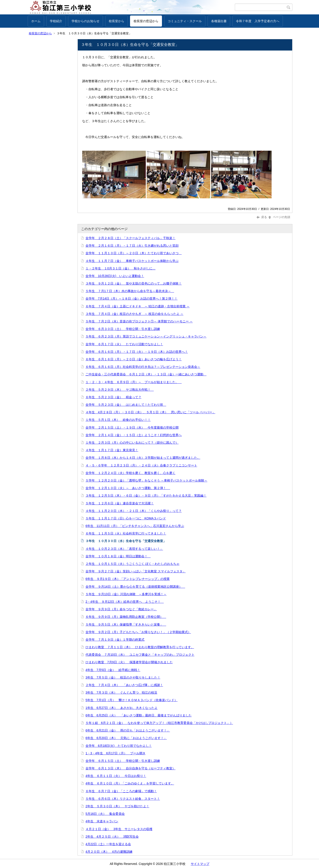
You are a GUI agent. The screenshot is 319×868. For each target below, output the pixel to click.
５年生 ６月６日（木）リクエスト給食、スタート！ (123, 799)
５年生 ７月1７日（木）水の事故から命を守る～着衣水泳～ (130, 291)
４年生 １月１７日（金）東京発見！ (112, 450)
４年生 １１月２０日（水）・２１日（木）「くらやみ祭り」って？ (134, 511)
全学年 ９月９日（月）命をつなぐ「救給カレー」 (121, 609)
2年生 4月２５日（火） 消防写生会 (112, 837)
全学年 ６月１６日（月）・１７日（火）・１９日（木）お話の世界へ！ (137, 352)
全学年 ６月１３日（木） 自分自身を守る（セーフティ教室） (130, 768)
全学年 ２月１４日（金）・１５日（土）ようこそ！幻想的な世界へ (134, 435)
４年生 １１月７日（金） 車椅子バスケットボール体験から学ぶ (132, 261)
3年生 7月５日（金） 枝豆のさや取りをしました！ (123, 677)
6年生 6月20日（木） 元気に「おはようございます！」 (126, 738)
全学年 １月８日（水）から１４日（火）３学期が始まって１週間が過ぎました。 (143, 458)
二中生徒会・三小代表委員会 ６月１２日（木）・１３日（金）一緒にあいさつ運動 (146, 374)
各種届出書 (219, 21)
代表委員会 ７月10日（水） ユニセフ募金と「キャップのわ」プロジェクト (140, 655)
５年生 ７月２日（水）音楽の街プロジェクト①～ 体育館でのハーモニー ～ (139, 321)
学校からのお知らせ (86, 21)
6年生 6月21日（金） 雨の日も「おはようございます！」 (128, 730)
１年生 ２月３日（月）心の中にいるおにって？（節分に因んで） (132, 443)
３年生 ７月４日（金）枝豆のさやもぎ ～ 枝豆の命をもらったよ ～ (134, 314)
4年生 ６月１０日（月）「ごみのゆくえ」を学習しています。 (130, 783)
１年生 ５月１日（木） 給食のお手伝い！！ (118, 420)
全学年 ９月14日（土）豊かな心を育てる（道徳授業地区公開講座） (135, 587)
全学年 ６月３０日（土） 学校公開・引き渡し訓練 (123, 329)
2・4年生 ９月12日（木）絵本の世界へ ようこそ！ (125, 602)
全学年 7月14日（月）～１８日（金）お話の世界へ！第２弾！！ (131, 298)
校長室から (117, 21)
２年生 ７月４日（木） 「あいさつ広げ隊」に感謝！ (124, 685)
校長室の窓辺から (146, 21)
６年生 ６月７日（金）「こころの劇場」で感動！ (121, 791)
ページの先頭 (279, 217)
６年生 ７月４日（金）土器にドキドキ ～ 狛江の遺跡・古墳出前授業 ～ (138, 306)
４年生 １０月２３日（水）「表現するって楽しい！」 (124, 549)
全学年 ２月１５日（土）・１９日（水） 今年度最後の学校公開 (132, 427)
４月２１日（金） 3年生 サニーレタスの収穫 (119, 829)
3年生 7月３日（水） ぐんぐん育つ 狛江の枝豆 (121, 692)
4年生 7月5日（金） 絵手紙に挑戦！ (113, 670)
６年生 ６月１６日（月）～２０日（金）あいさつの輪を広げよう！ (134, 359)
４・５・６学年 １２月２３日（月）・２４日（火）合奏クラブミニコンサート (141, 465)
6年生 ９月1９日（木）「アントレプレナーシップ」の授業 (128, 579)
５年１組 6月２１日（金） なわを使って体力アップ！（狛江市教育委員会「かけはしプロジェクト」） (159, 723)
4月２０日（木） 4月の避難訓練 (109, 852)
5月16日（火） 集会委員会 (105, 814)
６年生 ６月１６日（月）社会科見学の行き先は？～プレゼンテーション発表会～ (143, 367)
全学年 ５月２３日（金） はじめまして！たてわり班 (126, 405)
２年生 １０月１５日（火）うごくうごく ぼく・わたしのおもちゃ (132, 564)
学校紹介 (56, 21)
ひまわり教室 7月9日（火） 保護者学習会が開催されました (129, 662)
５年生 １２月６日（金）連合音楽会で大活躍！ (120, 503)
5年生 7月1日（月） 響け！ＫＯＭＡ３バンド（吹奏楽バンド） (131, 700)
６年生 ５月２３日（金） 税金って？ (113, 397)
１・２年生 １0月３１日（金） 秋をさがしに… (121, 268)
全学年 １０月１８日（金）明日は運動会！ (118, 556)
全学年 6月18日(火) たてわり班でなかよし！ (119, 746)
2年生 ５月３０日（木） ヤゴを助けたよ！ (117, 806)
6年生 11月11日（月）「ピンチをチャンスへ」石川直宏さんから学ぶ (135, 526)
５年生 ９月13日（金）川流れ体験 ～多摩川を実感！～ (126, 594)
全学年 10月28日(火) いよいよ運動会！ (115, 276)
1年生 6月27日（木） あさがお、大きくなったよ (122, 708)
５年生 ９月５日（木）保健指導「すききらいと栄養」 (126, 624)
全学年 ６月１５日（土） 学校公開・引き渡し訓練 (123, 761)
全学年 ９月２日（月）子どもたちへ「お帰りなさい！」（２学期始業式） (138, 632)
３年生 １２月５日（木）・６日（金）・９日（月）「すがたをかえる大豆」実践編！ (146, 495)
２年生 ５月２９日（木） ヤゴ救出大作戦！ (120, 390)
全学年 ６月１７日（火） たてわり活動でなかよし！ (124, 344)
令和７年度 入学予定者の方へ (258, 21)
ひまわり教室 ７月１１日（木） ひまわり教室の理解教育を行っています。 (140, 647)
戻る (262, 217)
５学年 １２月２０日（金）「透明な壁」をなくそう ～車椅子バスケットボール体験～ (146, 480)
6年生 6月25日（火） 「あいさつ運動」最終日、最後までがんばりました (139, 715)
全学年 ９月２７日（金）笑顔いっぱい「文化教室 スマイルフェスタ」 (136, 571)
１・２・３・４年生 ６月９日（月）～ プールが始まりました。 (134, 382)
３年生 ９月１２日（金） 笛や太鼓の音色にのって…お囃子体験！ (134, 283)
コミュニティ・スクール (185, 21)
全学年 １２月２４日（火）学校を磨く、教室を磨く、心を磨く (130, 473)
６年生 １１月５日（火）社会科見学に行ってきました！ (126, 533)
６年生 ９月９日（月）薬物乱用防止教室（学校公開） (126, 617)
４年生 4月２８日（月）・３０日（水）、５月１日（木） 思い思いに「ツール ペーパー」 (150, 412)
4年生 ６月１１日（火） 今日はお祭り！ (116, 776)
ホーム (36, 21)
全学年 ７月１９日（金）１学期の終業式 (115, 640)
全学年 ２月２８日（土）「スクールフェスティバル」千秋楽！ (130, 238)
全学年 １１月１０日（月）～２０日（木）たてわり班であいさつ (134, 253)
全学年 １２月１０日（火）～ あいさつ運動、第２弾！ (128, 488)
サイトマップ (200, 864)
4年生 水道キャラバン (102, 821)
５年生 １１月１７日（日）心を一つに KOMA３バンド (126, 518)
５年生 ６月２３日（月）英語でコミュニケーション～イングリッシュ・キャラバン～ (146, 336)
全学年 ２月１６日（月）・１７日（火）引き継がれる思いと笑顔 (132, 246)
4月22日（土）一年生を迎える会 (108, 844)
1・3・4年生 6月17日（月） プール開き (116, 753)
